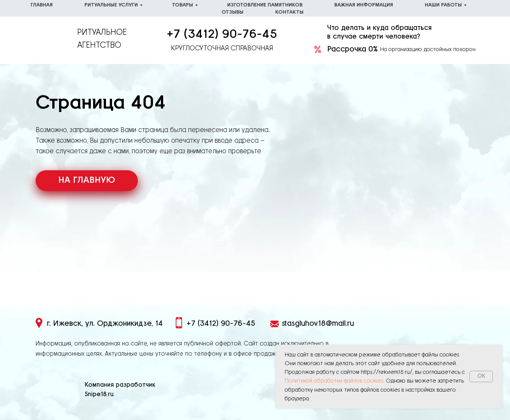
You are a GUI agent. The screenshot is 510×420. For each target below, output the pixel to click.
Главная (42, 5)
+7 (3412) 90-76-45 (222, 34)
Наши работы (443, 5)
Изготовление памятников (265, 5)
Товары (182, 5)
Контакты (289, 12)
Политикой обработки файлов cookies (334, 381)
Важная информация (364, 5)
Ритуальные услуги (111, 5)
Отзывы (232, 12)
